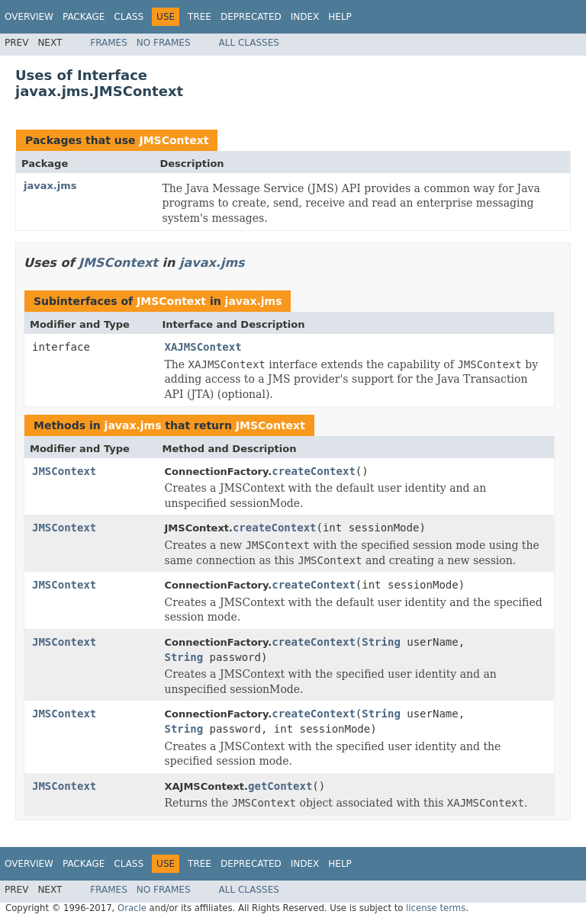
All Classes (249, 43)
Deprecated (251, 17)
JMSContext (174, 140)
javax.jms (50, 186)
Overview (29, 17)
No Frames (164, 43)
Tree (200, 17)
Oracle (132, 908)
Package (84, 17)
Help (340, 17)
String (381, 642)
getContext (280, 786)
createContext (314, 471)
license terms (436, 908)
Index (305, 17)
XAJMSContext (203, 347)
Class (129, 17)
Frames (109, 43)
